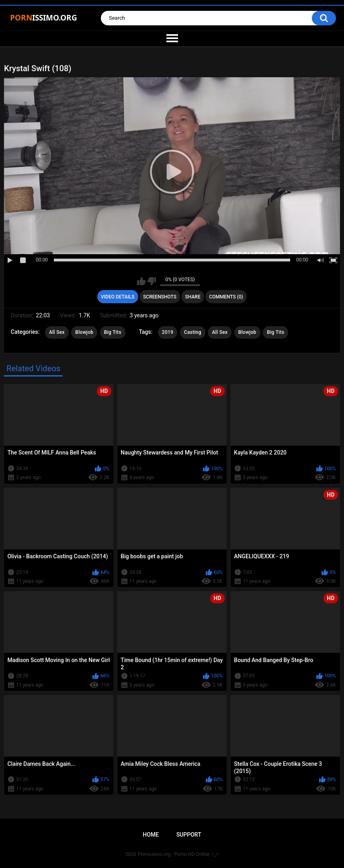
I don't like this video (152, 281)
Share (193, 297)
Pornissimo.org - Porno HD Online (174, 854)
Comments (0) (226, 297)
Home (151, 835)
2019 (168, 332)
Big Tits (113, 332)
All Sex (57, 332)
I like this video (141, 281)
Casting (193, 332)
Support (189, 835)
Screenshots (160, 297)
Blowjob (84, 332)
